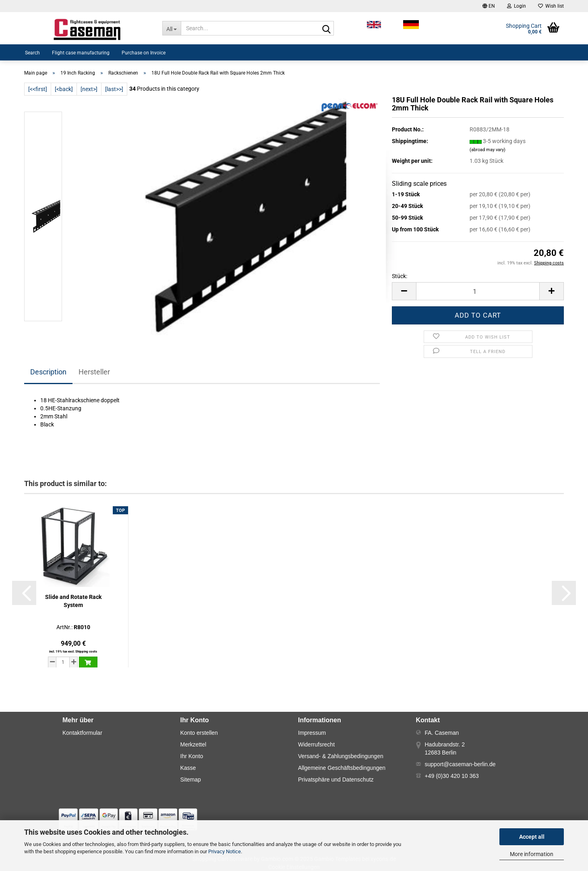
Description (48, 372)
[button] (489, 6)
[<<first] (38, 89)
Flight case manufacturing (81, 53)
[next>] (89, 89)
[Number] (478, 291)
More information (532, 854)
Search (32, 53)
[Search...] (172, 28)
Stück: (400, 276)
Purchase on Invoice (144, 53)
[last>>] (114, 89)
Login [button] (517, 6)
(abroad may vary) (488, 150)
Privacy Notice (225, 851)
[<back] (64, 89)
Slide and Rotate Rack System (73, 601)
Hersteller (94, 372)
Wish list (551, 6)
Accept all (532, 837)
